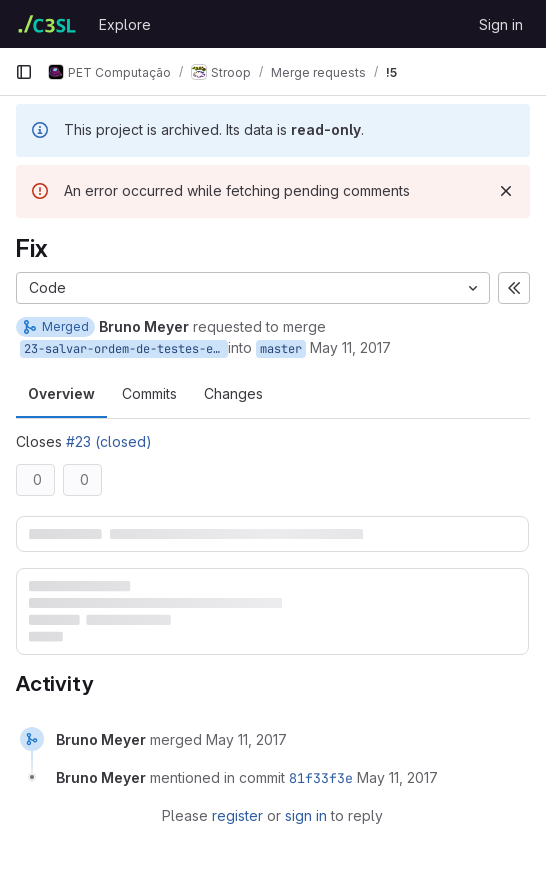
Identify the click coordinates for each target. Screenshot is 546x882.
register (237, 815)
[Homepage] (47, 24)
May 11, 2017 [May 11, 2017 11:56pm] (350, 347)
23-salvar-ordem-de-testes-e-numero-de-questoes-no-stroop (126, 349)
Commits (149, 393)
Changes (233, 393)
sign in (306, 815)
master (281, 349)
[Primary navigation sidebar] (24, 72)
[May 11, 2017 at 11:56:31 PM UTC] (397, 777)
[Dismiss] (506, 191)
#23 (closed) (109, 441)
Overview (61, 393)
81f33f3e (321, 778)
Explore (125, 24)
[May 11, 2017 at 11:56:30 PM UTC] (246, 739)
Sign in (501, 24)
